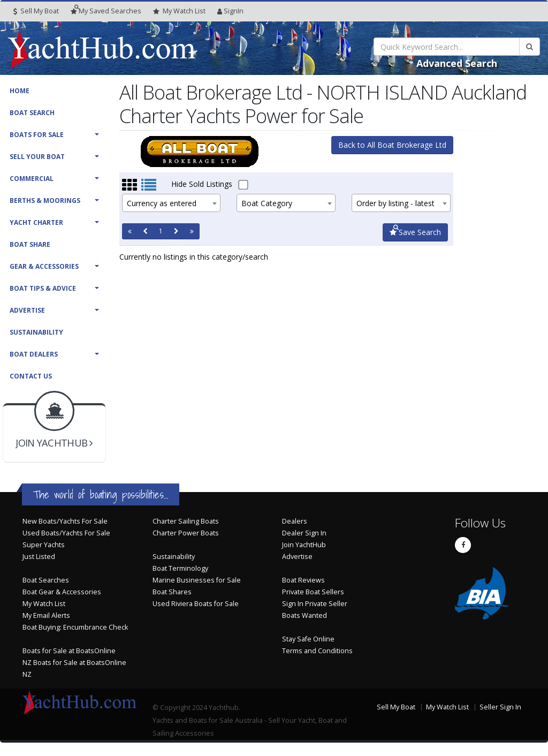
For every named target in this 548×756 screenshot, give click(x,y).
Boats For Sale (37, 135)
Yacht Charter (36, 222)
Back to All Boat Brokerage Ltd (392, 145)
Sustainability (36, 332)
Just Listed (39, 557)
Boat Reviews (303, 580)
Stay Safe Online (308, 639)
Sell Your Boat (37, 157)
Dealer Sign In (304, 533)
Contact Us (31, 376)
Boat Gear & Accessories (62, 592)
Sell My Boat (36, 11)
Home (20, 91)
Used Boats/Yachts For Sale (66, 533)
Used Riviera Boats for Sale (196, 604)
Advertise (27, 310)
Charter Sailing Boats (186, 521)
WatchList (179, 11)
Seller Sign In (500, 707)
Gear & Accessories (44, 266)
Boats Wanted (305, 615)
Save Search (415, 232)
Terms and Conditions (317, 651)
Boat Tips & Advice (43, 288)
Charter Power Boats (186, 533)
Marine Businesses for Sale (197, 580)
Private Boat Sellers (313, 592)
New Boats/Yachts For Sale (65, 521)
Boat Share (30, 244)
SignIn (230, 11)
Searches (106, 11)
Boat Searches (46, 580)
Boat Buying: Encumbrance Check (75, 627)
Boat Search (32, 113)
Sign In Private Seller (315, 604)
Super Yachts (44, 545)
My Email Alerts (46, 615)
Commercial (32, 179)
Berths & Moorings (45, 201)
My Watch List (44, 604)
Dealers (295, 521)
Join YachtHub (304, 545)
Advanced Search (457, 63)
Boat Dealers (34, 354)
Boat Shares (172, 592)
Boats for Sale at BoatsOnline (69, 651)
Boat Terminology (180, 568)
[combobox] (172, 203)
